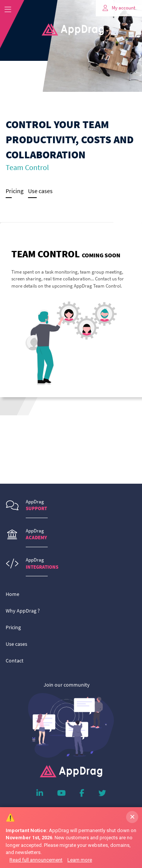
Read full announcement (36, 860)
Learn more (80, 860)
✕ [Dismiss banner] (132, 817)
